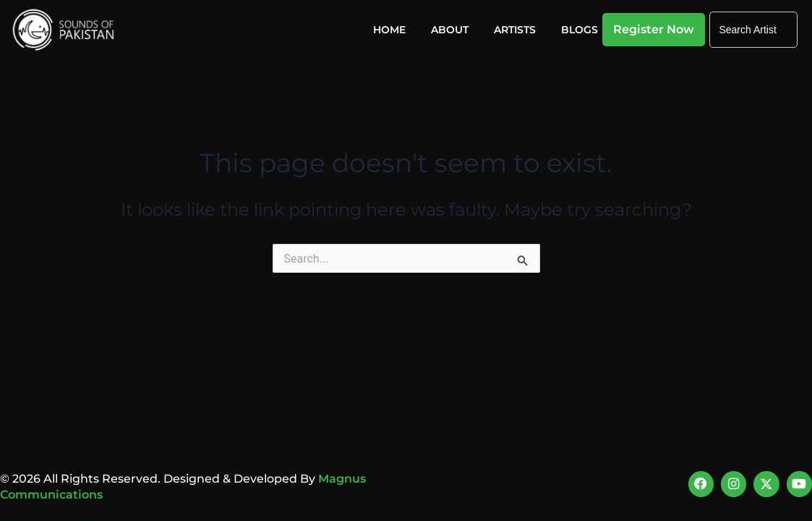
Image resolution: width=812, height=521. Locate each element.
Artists (515, 30)
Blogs (580, 30)
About (450, 30)
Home (389, 30)
